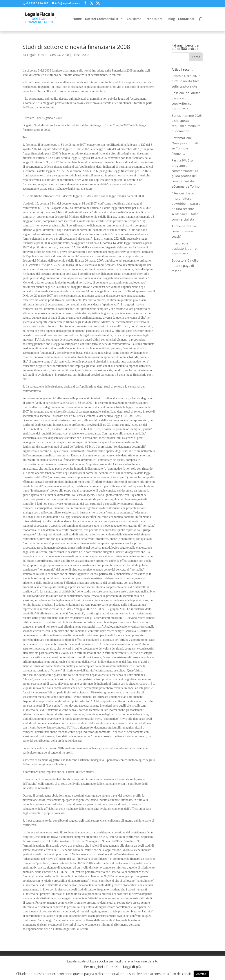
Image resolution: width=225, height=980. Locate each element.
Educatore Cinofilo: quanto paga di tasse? (185, 266)
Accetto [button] (201, 974)
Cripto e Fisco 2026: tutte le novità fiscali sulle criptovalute (186, 81)
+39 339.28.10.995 (37, 3)
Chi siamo (134, 19)
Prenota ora (154, 19)
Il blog (170, 19)
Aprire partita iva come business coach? (184, 231)
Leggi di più (132, 967)
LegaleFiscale (37, 55)
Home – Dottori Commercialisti (96, 19)
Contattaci (186, 19)
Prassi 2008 (81, 55)
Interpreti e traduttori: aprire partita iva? (184, 249)
